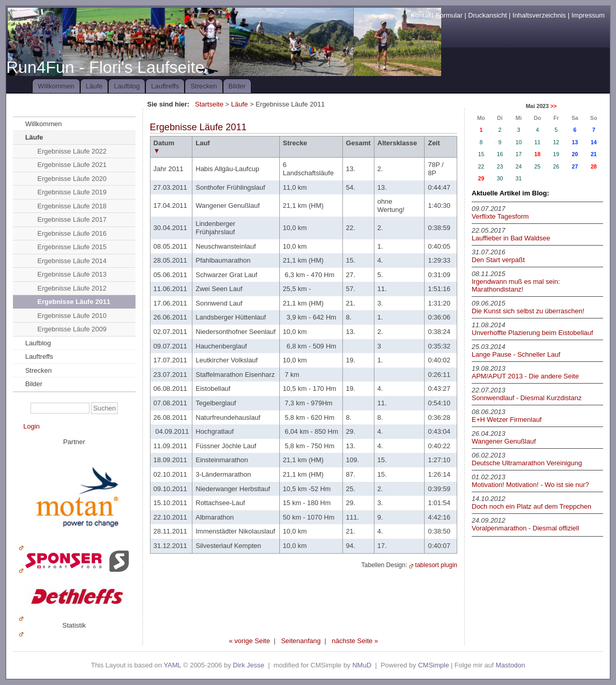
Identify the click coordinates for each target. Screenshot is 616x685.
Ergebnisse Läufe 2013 (72, 274)
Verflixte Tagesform (500, 216)
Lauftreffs (165, 86)
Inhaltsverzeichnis (539, 15)
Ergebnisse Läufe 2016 (72, 233)
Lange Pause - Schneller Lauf (516, 354)
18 (537, 154)
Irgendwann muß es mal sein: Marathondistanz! (516, 285)
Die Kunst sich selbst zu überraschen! (528, 311)
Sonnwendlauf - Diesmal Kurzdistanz (527, 398)
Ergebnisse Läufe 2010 (72, 316)
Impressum (588, 15)
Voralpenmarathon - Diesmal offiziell (525, 528)
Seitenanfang (301, 641)
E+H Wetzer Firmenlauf (507, 420)
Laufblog (127, 86)
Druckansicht (487, 15)
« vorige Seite (249, 641)
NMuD (362, 665)
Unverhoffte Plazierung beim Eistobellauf (532, 333)
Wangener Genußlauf (504, 441)
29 (481, 178)
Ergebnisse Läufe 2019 (72, 192)
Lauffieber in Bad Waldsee (511, 238)
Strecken (204, 86)
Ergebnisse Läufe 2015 (72, 247)
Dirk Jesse (249, 665)
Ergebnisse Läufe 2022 (72, 151)
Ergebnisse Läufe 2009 (72, 329)
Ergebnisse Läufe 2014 (72, 261)
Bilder (237, 86)
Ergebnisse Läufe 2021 (72, 165)
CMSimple (433, 665)
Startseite (209, 104)
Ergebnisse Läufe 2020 (72, 179)
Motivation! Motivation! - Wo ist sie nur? (530, 485)
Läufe (94, 86)
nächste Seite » (355, 641)
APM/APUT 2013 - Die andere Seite (525, 376)
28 (594, 166)
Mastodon (510, 665)
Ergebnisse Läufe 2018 (72, 206)
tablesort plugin (436, 565)
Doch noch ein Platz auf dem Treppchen (531, 506)
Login (32, 426)
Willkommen (56, 86)
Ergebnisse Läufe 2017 (72, 219)
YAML (172, 665)
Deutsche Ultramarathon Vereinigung (527, 463)
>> (553, 106)
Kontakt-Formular (437, 15)
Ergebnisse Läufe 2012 (72, 288)
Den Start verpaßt (498, 260)
